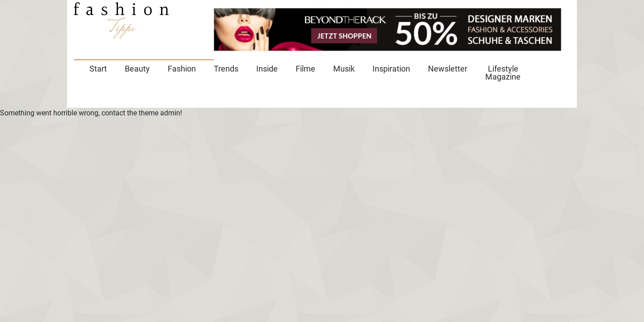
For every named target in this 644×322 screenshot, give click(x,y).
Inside (267, 69)
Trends (226, 69)
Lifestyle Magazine (503, 73)
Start (98, 69)
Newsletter (448, 69)
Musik (344, 69)
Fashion (182, 69)
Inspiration (391, 69)
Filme (305, 69)
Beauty (137, 69)
